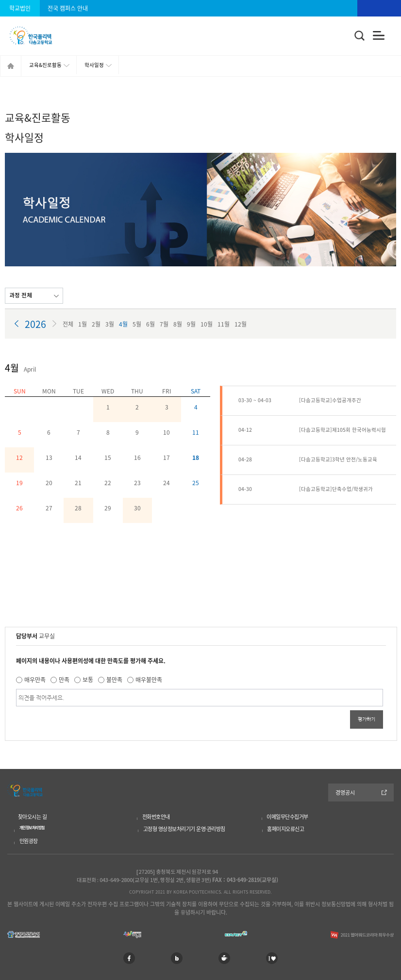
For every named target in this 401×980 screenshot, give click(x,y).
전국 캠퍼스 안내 (68, 8)
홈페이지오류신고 (285, 829)
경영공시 (345, 792)
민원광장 (29, 841)
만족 (64, 680)
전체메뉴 (379, 36)
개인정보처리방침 (32, 828)
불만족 (114, 680)
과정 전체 (21, 295)
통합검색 (360, 36)
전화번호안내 (156, 817)
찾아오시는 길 (33, 817)
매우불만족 (149, 680)
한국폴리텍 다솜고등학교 (25, 789)
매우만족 (35, 680)
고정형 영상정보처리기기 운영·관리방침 (184, 829)
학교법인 (20, 8)
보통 (88, 680)
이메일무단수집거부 (287, 817)
